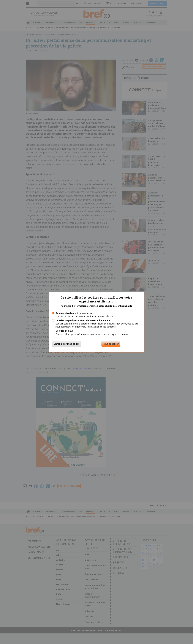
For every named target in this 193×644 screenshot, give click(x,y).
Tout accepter (111, 344)
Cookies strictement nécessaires (74, 313)
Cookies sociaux (65, 331)
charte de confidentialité (119, 306)
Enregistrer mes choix (66, 344)
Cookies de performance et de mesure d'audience (83, 320)
